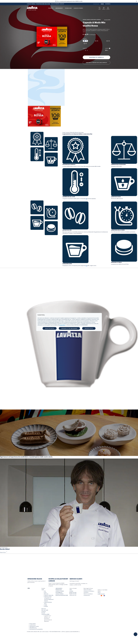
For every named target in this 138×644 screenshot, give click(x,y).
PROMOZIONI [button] (68, 8)
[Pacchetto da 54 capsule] (85, 44)
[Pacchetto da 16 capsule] (96, 41)
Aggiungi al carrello (96, 57)
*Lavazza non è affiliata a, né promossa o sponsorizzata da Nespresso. (48, 619)
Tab (45, 591)
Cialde (46, 605)
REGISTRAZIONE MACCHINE (43, 4)
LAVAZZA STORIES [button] (78, 8)
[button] (136, 1)
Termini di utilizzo (88, 590)
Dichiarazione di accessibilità (36, 629)
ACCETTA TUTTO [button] (50, 328)
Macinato (46, 594)
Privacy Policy (33, 624)
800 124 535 (74, 594)
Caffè (43, 590)
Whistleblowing (33, 628)
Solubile (46, 606)
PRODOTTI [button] (51, 8)
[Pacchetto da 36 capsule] (108, 41)
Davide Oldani (5, 549)
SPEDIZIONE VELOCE (35, 579)
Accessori (44, 612)
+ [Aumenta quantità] (87, 50)
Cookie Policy (33, 625)
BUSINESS (108, 4)
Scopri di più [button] (4, 552)
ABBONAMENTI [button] (59, 8)
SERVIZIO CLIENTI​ (76, 579)
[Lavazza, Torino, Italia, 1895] (32, 8)
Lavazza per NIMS (45, 614)
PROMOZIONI (59, 590)
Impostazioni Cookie (34, 626)
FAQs (71, 590)
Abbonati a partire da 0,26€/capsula (96, 63)
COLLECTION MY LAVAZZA (58, 4)
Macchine (44, 609)
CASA (102, 4)
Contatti (71, 591)
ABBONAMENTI (59, 588)
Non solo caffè (45, 610)
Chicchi (108, 48)
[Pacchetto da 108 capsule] (85, 41)
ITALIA (99, 593)
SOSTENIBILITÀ (59, 593)
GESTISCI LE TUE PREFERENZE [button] (69, 328)
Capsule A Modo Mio (49, 595)
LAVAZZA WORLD (31, 4)
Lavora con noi (73, 595)
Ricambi (43, 613)
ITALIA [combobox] (99, 591)
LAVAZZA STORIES (60, 591)
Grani (45, 593)
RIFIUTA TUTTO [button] (89, 328)
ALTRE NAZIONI (101, 594)
